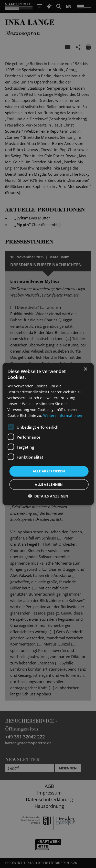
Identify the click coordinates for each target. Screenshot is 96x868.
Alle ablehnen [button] (49, 484)
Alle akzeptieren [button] (49, 471)
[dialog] (48, 434)
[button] (48, 496)
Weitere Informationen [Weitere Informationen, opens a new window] (63, 415)
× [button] (85, 369)
